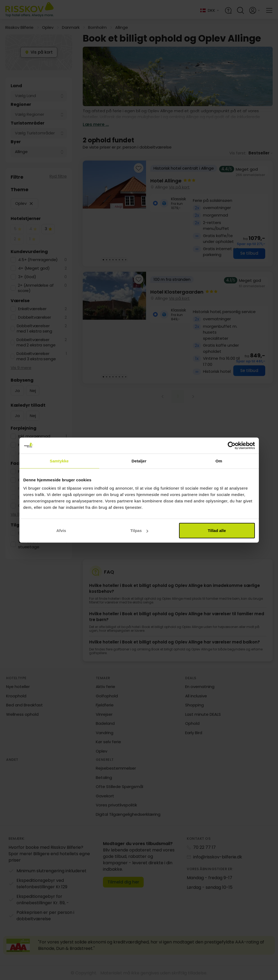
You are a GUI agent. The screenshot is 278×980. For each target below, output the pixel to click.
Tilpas (139, 531)
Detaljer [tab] (139, 461)
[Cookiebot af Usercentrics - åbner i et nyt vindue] (232, 445)
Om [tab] (219, 461)
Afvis (61, 531)
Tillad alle (217, 531)
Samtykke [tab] (59, 461)
